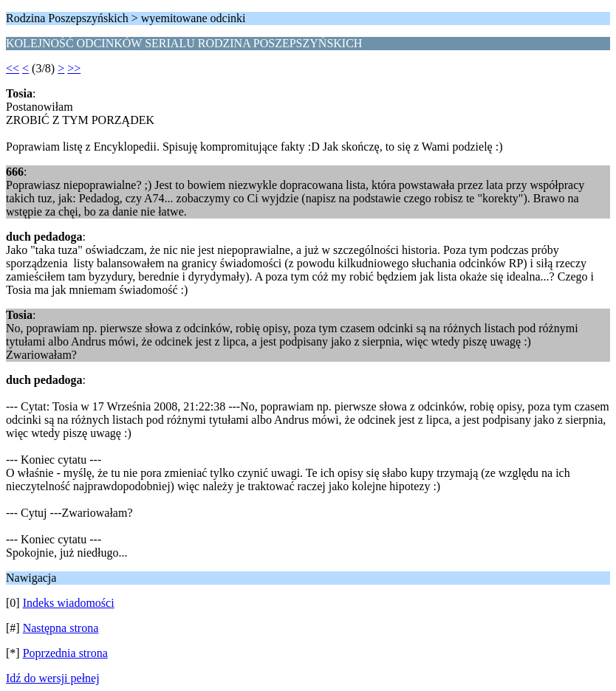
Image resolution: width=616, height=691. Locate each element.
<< (13, 68)
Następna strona (61, 628)
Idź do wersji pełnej (53, 678)
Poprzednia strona (65, 653)
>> (74, 68)
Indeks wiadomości (69, 603)
